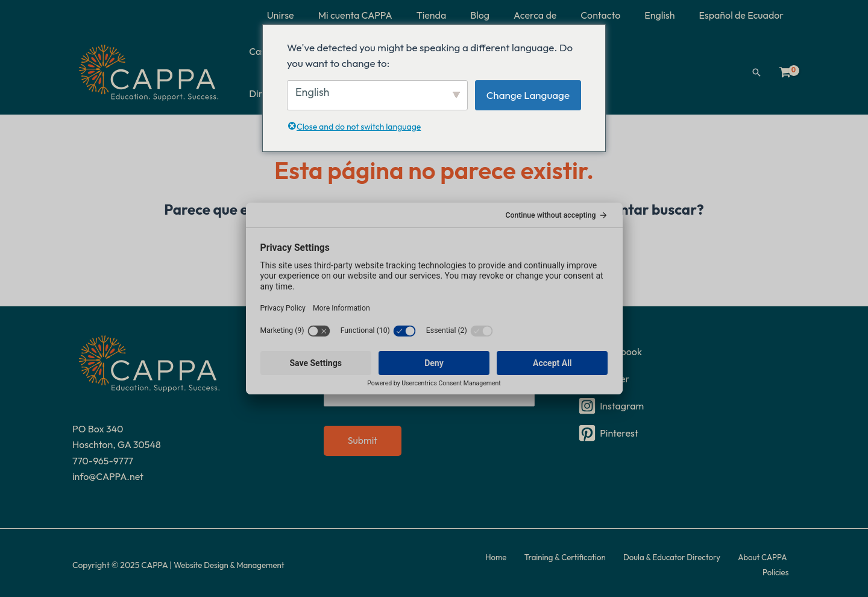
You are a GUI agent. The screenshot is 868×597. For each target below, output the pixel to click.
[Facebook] (685, 347)
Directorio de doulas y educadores (657, 70)
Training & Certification (546, 561)
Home (483, 561)
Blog (502, 15)
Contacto (612, 15)
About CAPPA (734, 561)
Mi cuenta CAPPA (387, 15)
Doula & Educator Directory (648, 561)
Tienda (458, 15)
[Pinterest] (685, 429)
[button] (756, 70)
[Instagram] (685, 402)
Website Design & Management (232, 561)
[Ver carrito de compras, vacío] (785, 70)
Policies (782, 561)
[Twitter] (685, 374)
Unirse (317, 15)
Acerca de (552, 15)
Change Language (528, 95)
